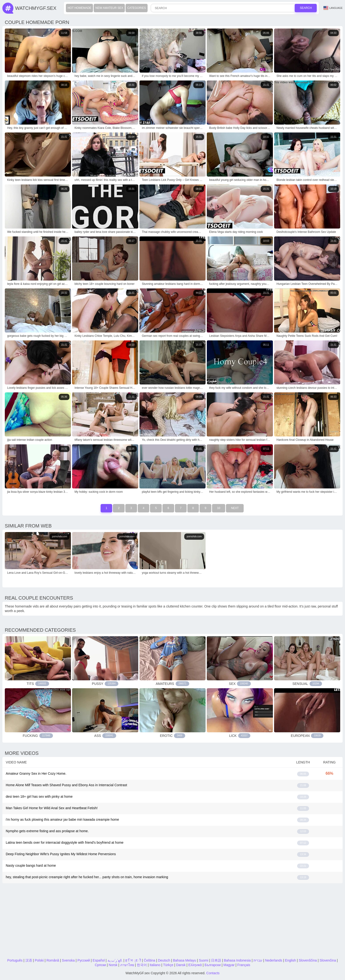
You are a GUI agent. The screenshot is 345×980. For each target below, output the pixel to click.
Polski (39, 960)
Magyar (229, 965)
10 (219, 508)
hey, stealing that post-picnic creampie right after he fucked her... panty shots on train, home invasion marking (87, 877)
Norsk (113, 965)
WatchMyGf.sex (36, 8)
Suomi (204, 960)
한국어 (142, 965)
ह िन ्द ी (133, 960)
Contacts (213, 973)
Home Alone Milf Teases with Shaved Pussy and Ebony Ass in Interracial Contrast (66, 785)
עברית (258, 960)
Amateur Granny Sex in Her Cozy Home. (36, 774)
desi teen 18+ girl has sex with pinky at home (39, 797)
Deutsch (164, 960)
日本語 (216, 960)
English (290, 960)
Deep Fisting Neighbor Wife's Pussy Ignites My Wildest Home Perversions (61, 854)
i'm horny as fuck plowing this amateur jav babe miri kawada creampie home (62, 820)
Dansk (181, 965)
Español (99, 960)
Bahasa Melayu (185, 960)
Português (15, 960)
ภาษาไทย (127, 965)
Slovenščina (308, 960)
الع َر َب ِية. (115, 960)
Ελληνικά (195, 965)
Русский (84, 960)
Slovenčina (328, 960)
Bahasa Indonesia (237, 960)
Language (333, 8)
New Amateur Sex (109, 8)
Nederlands (274, 960)
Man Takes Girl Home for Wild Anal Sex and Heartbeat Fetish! (52, 808)
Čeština (149, 960)
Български (213, 965)
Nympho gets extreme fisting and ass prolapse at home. (47, 831)
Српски (100, 965)
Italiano (155, 965)
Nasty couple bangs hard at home (31, 865)
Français (244, 965)
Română (53, 960)
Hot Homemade (79, 8)
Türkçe (168, 965)
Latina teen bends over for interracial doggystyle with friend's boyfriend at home (65, 842)
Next (235, 508)
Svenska (68, 960)
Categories (137, 8)
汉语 (29, 960)
